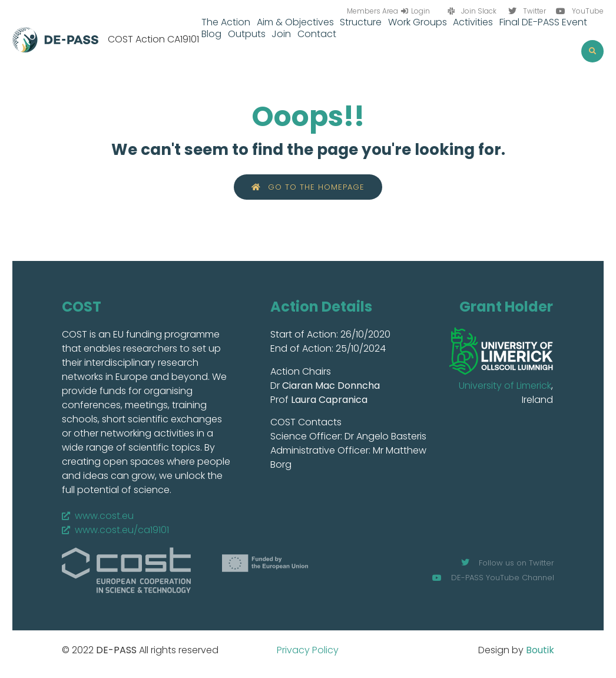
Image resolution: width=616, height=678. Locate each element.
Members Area (372, 11)
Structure (361, 22)
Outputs (247, 34)
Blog (211, 34)
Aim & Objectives (295, 22)
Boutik (540, 650)
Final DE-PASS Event (543, 22)
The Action (226, 22)
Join (281, 34)
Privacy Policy (308, 650)
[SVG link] (501, 351)
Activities (473, 22)
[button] (592, 51)
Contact (317, 34)
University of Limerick (505, 386)
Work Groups (418, 22)
